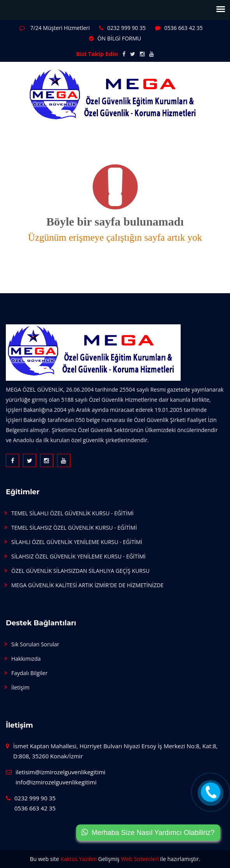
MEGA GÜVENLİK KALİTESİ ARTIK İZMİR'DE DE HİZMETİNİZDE (87, 585)
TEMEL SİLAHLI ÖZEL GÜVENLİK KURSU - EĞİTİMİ (72, 513)
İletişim (20, 687)
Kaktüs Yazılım (79, 859)
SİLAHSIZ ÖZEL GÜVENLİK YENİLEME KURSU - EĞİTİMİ (78, 556)
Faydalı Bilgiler (29, 673)
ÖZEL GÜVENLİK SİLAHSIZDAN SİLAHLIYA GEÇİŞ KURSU (80, 571)
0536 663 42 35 (179, 28)
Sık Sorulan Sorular (35, 644)
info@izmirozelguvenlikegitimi (56, 782)
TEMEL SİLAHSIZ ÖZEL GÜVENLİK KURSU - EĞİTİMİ (74, 528)
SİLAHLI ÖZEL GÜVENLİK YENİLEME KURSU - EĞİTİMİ (77, 542)
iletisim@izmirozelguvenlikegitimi (60, 772)
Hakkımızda (26, 659)
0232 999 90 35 (122, 28)
